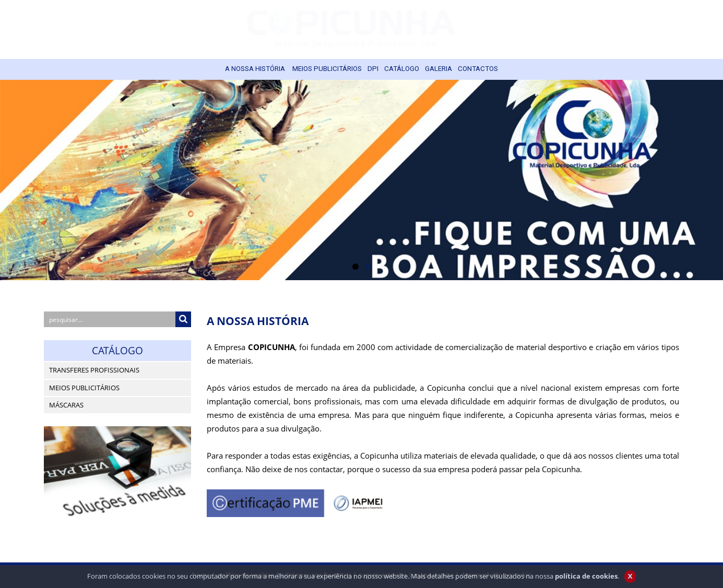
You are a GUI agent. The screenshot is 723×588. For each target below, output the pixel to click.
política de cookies (586, 580)
